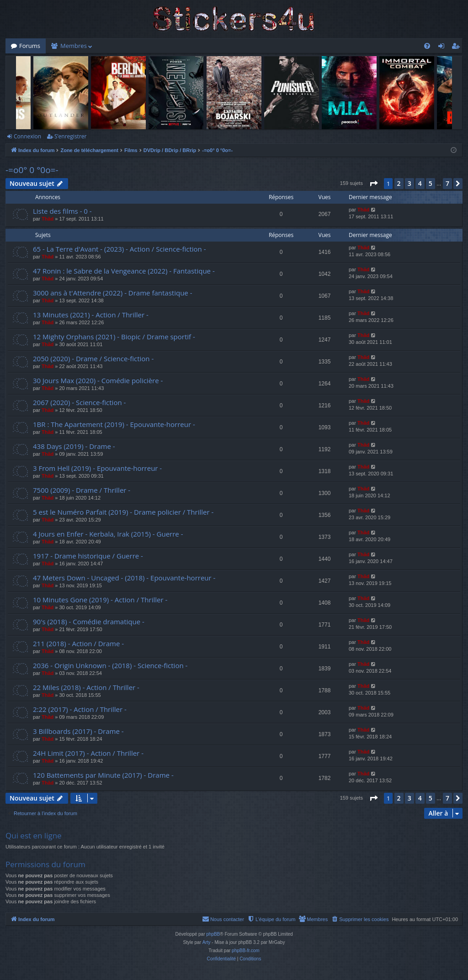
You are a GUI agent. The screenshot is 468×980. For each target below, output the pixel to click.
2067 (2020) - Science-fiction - (79, 402)
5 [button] (431, 183)
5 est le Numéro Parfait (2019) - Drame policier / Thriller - (123, 512)
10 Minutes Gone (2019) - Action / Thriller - (100, 600)
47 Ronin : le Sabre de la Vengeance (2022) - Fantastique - (124, 271)
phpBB (213, 934)
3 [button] (409, 183)
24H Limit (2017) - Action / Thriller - (88, 753)
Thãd (48, 219)
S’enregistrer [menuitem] (457, 47)
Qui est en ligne (34, 835)
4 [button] (420, 183)
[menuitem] (427, 46)
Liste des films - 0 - (62, 211)
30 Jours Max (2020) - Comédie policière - (98, 380)
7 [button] (447, 183)
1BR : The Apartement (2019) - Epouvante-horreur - (114, 424)
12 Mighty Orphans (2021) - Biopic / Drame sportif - (114, 337)
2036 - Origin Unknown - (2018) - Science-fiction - (110, 665)
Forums (30, 46)
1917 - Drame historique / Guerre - (88, 556)
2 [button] (399, 183)
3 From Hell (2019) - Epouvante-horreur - (97, 468)
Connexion (27, 136)
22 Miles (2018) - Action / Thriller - (86, 687)
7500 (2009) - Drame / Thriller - (82, 490)
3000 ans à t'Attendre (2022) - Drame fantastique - (112, 293)
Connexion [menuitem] (443, 47)
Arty (207, 942)
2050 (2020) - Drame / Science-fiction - (93, 358)
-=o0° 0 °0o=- (32, 170)
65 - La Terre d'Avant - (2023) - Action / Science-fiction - (120, 249)
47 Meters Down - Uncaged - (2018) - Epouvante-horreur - (124, 578)
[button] (373, 184)
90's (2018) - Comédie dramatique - (89, 622)
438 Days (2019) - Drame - (74, 446)
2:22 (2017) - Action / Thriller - (80, 709)
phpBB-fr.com (246, 951)
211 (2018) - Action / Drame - (78, 643)
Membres (74, 46)
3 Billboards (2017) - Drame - (78, 731)
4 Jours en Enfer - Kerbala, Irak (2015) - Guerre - (108, 534)
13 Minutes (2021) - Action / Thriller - (91, 315)
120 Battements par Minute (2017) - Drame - (103, 775)
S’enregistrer (70, 136)
